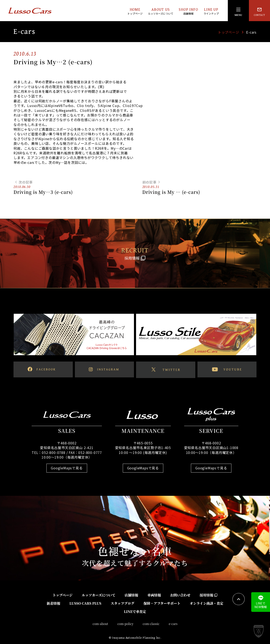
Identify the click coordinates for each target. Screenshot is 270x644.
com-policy (126, 624)
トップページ (229, 32)
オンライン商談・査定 (207, 603)
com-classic (151, 624)
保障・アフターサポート (162, 603)
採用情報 (209, 595)
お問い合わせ (180, 595)
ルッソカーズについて (99, 595)
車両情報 (154, 595)
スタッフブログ (122, 603)
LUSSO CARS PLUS (85, 603)
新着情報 (53, 603)
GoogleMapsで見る (67, 468)
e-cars (173, 624)
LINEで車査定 (135, 612)
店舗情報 (131, 595)
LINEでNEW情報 (261, 602)
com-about (100, 624)
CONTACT (259, 12)
